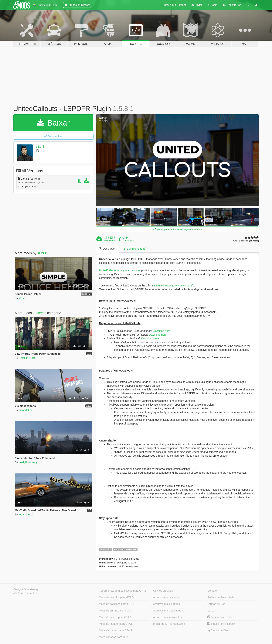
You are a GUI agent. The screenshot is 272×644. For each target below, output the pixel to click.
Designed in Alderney (26, 589)
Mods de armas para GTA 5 (115, 611)
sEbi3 (40, 147)
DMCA (211, 611)
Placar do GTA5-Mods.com (169, 624)
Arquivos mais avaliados (167, 617)
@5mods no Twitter (221, 617)
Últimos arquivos (163, 591)
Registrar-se (232, 5)
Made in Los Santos (25, 593)
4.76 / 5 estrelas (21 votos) (246, 241)
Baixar (53, 123)
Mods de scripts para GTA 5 (115, 617)
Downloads (110, 241)
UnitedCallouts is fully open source (119, 270)
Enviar (197, 5)
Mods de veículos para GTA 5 (116, 597)
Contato (212, 591)
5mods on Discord (220, 630)
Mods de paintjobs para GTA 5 (117, 604)
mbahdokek (25, 410)
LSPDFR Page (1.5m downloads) (174, 286)
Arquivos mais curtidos (167, 604)
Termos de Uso (216, 604)
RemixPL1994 (27, 358)
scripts (41, 313)
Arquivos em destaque (166, 597)
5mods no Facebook (221, 624)
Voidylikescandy (28, 462)
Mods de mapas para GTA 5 (115, 630)
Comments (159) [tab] (134, 249)
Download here (161, 331)
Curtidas (129, 241)
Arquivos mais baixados (167, 611)
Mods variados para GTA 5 (115, 637)
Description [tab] (108, 249)
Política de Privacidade (221, 597)
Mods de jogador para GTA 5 (116, 624)
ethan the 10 (26, 514)
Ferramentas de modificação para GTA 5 (123, 591)
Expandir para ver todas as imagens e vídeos (177, 229)
